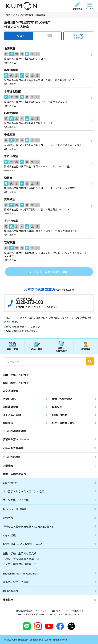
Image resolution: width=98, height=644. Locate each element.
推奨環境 (56, 610)
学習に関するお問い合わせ (22, 331)
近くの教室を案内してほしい (23, 327)
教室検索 (86, 349)
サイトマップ (42, 610)
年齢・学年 (12, 349)
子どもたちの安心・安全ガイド (65, 614)
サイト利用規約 (73, 610)
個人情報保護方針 (24, 610)
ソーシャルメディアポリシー (30, 614)
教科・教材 (37, 349)
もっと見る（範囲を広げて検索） (49, 272)
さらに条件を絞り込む (79, 36)
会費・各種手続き (61, 349)
